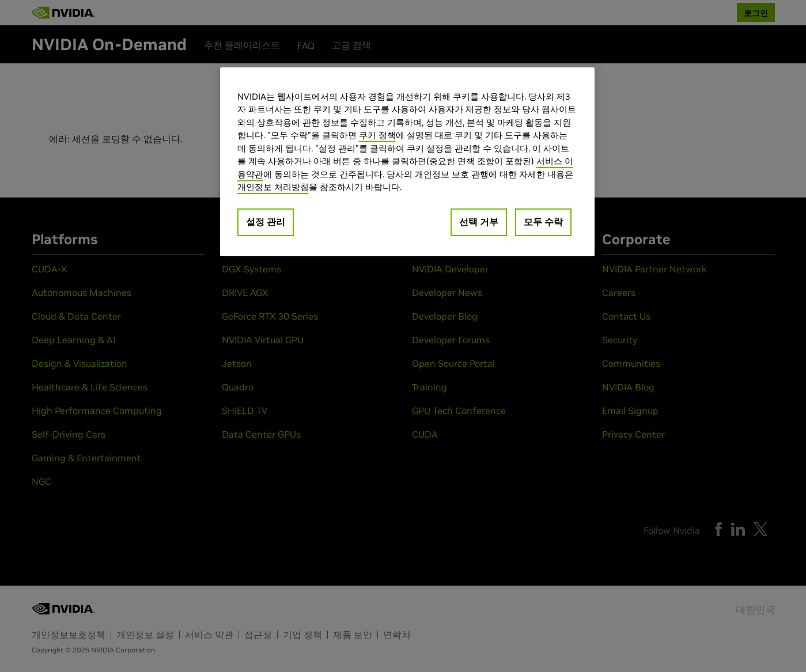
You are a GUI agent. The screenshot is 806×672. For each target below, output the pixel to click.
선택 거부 (479, 222)
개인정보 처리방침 (273, 187)
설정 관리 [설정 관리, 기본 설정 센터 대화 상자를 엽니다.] (266, 222)
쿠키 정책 (377, 135)
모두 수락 (543, 222)
